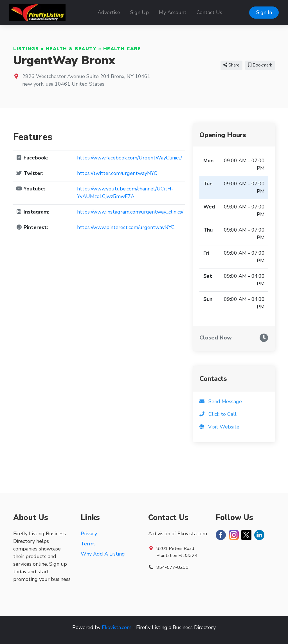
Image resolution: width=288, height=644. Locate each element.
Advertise (109, 12)
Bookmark (260, 65)
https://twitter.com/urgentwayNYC (117, 173)
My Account (173, 12)
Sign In (264, 12)
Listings (26, 49)
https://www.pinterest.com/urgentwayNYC (126, 227)
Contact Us (209, 12)
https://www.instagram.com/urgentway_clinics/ (130, 212)
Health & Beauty (71, 49)
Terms (88, 544)
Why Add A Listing (103, 554)
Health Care (122, 49)
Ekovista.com (117, 627)
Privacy (89, 534)
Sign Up (139, 12)
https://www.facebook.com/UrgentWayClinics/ (130, 158)
